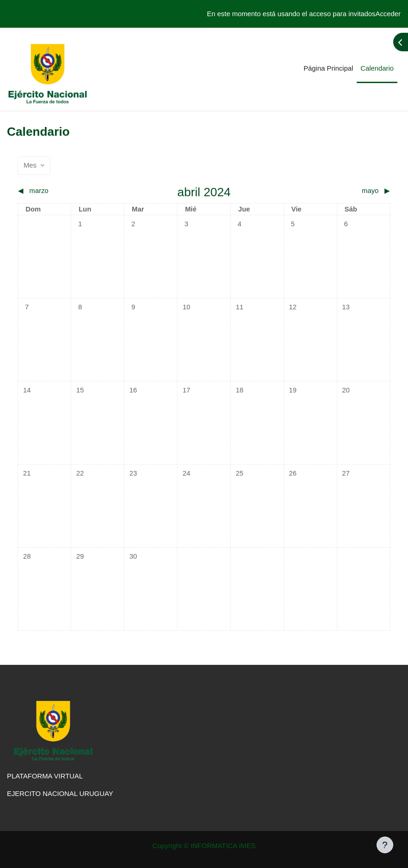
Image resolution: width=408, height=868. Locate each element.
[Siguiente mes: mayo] (344, 191)
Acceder (388, 14)
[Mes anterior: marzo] (64, 191)
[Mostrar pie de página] (385, 845)
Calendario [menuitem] (377, 68)
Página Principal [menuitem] (328, 68)
